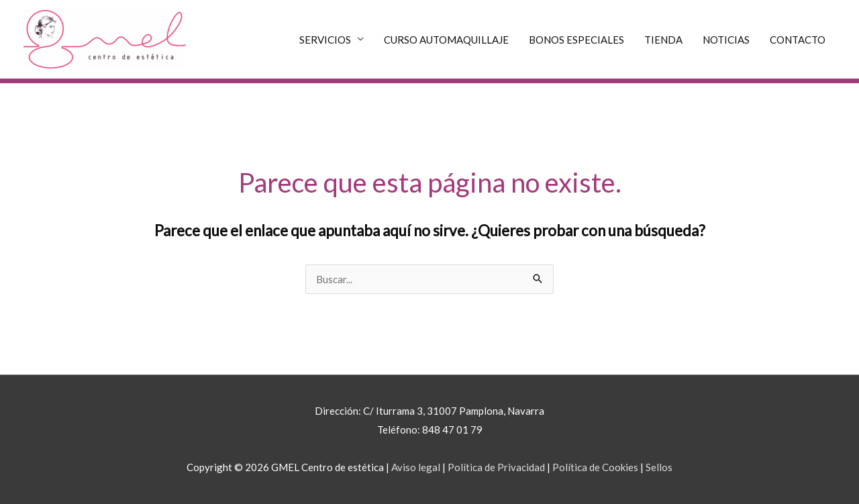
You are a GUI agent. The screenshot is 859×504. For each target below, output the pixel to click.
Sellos (659, 467)
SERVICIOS (325, 40)
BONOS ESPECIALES (576, 40)
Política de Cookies (595, 467)
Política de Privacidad (496, 467)
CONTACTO (798, 40)
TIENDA (663, 40)
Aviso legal (416, 467)
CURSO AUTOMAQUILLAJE (446, 40)
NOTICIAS (726, 40)
